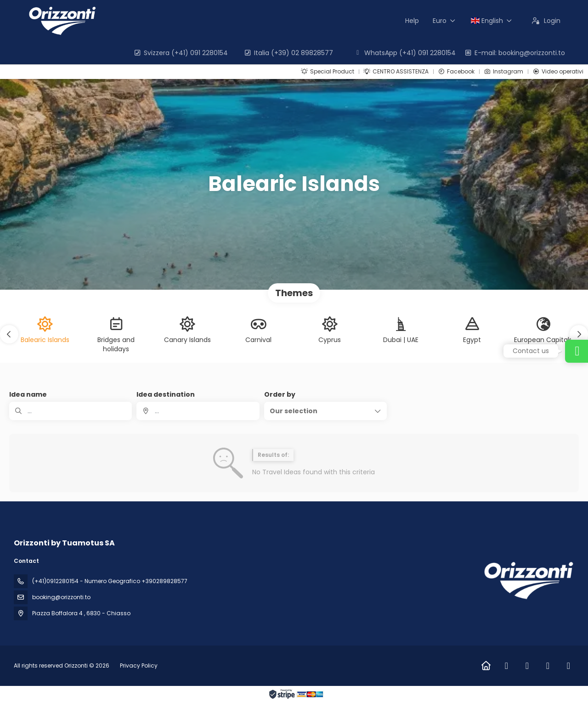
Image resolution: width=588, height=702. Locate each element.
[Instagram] (527, 666)
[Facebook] (506, 666)
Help (412, 21)
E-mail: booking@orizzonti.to (514, 53)
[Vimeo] (568, 666)
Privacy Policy (139, 665)
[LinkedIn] (548, 666)
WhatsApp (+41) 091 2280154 (405, 53)
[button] (9, 334)
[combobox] (198, 411)
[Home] (486, 666)
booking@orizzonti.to (61, 597)
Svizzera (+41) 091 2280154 (181, 53)
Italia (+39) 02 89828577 (288, 53)
